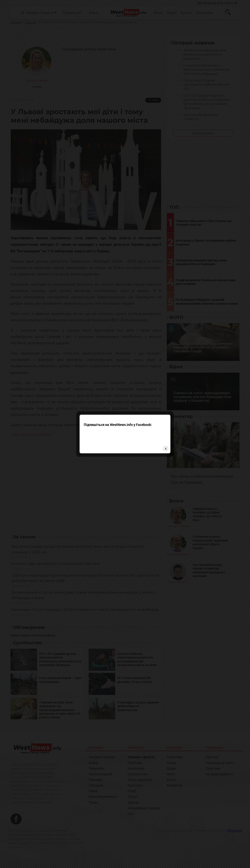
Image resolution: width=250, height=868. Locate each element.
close (166, 422)
